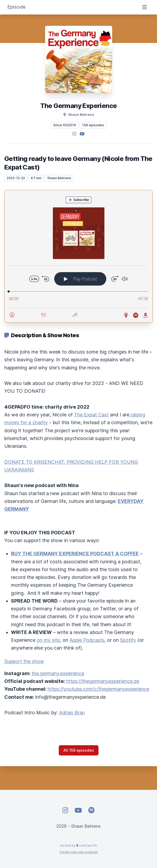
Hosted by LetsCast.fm (78, 845)
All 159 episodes (79, 750)
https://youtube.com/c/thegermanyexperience (98, 689)
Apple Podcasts (87, 640)
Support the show (24, 661)
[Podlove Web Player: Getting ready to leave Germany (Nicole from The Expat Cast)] (78, 256)
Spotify (128, 640)
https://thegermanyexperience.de (103, 681)
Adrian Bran (72, 713)
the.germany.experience (58, 673)
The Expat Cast (91, 415)
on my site (48, 640)
